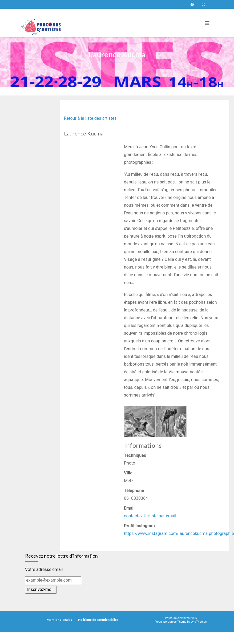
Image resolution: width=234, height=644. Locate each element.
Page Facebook (192, 5)
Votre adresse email (44, 569)
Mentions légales (59, 620)
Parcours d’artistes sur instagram (203, 5)
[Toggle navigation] (207, 23)
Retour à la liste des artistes (90, 118)
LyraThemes (199, 622)
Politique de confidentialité (98, 620)
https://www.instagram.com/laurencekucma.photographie (179, 533)
